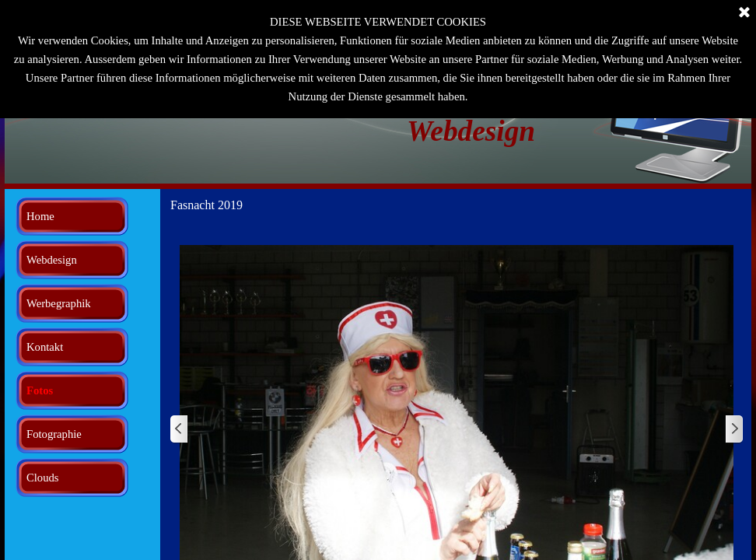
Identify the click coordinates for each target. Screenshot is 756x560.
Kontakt (45, 347)
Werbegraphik (59, 303)
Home (40, 216)
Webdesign (52, 260)
